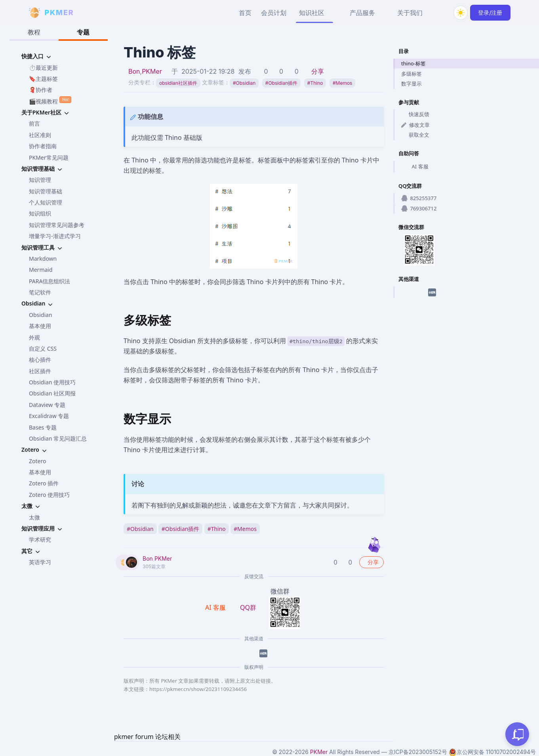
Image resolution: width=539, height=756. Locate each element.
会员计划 (274, 13)
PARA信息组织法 (50, 281)
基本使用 (40, 326)
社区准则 (40, 135)
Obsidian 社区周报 (52, 393)
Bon (134, 71)
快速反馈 (415, 114)
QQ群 (248, 607)
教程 (34, 32)
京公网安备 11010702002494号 (492, 752)
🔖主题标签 (43, 79)
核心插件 (40, 360)
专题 (83, 32)
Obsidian (41, 315)
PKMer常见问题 (49, 157)
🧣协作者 (41, 90)
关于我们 (410, 13)
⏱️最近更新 (43, 68)
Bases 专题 (43, 427)
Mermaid (41, 270)
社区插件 (40, 371)
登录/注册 (490, 12)
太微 (34, 517)
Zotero (37, 461)
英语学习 (40, 562)
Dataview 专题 (47, 405)
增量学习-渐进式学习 (55, 236)
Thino (315, 83)
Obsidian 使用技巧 (52, 382)
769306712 (419, 208)
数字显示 (411, 84)
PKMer (152, 71)
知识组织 (40, 213)
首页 (245, 13)
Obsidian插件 (281, 83)
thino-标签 (413, 63)
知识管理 (40, 180)
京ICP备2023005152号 (418, 752)
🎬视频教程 (50, 100)
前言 (34, 123)
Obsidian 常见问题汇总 (58, 438)
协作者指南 (43, 146)
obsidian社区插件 (178, 83)
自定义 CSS (43, 348)
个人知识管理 (46, 202)
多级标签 (411, 74)
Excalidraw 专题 (49, 416)
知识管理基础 (46, 191)
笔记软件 (40, 292)
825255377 (419, 198)
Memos (343, 83)
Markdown (43, 259)
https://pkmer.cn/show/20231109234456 (198, 689)
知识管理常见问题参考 (57, 225)
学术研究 (40, 539)
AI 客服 (415, 166)
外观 (34, 337)
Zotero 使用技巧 (49, 495)
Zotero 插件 (44, 483)
